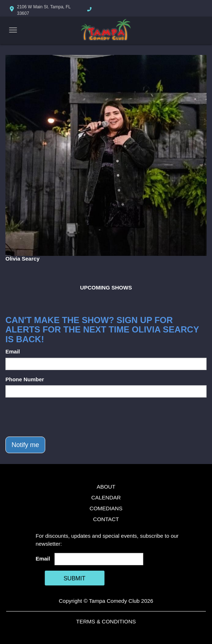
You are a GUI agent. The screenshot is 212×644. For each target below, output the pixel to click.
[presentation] (60, 417)
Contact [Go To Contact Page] (106, 519)
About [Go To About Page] (106, 487)
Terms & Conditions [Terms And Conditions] (106, 621)
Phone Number (25, 379)
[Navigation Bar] (13, 30)
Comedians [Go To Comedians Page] (106, 508)
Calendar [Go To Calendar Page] (106, 497)
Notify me (25, 445)
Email (13, 351)
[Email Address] (99, 559)
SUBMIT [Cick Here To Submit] (75, 578)
